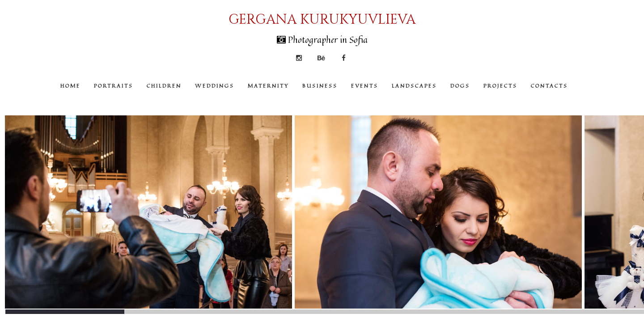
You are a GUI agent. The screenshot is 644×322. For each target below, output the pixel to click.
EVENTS (365, 86)
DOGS (460, 86)
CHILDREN (164, 86)
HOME (70, 86)
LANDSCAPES (414, 86)
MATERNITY (268, 86)
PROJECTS (500, 86)
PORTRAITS (114, 86)
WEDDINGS (215, 86)
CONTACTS (549, 86)
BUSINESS (320, 86)
